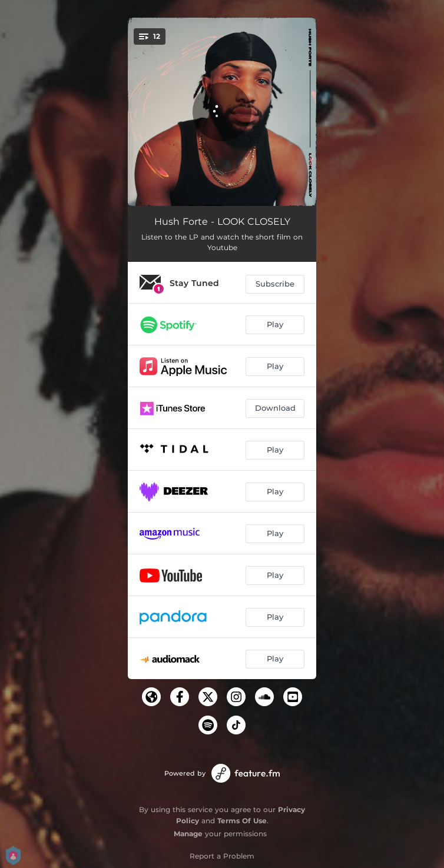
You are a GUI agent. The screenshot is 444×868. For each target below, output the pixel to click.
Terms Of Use (242, 821)
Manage (188, 834)
